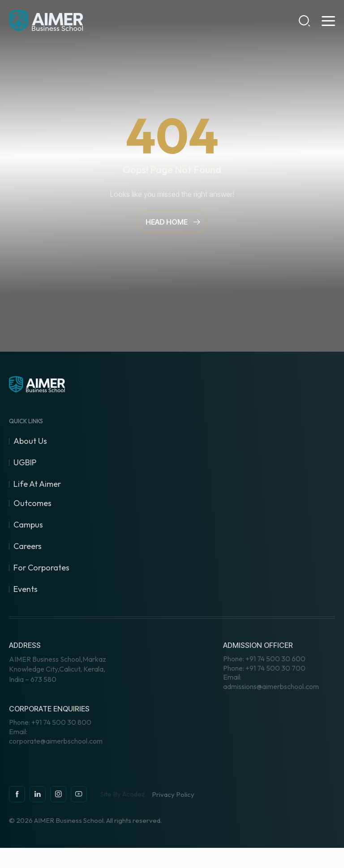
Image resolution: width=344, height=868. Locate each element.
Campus (28, 525)
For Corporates (41, 568)
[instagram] (38, 794)
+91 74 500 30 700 (264, 668)
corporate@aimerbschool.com (56, 736)
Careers (28, 546)
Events (26, 589)
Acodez (133, 794)
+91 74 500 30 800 (50, 722)
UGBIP (25, 462)
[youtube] (79, 794)
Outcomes (32, 503)
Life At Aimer (37, 484)
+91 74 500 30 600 (264, 659)
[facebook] (17, 794)
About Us (30, 441)
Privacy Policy (173, 795)
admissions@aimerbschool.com (271, 682)
